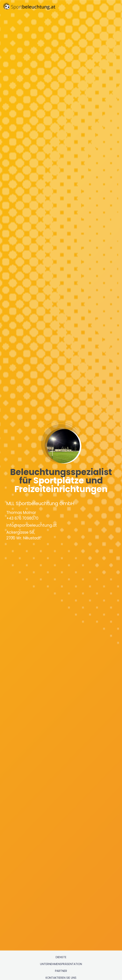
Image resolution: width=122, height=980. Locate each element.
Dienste (61, 935)
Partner (61, 949)
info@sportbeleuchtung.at (32, 514)
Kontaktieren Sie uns (61, 956)
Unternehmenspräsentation (61, 942)
